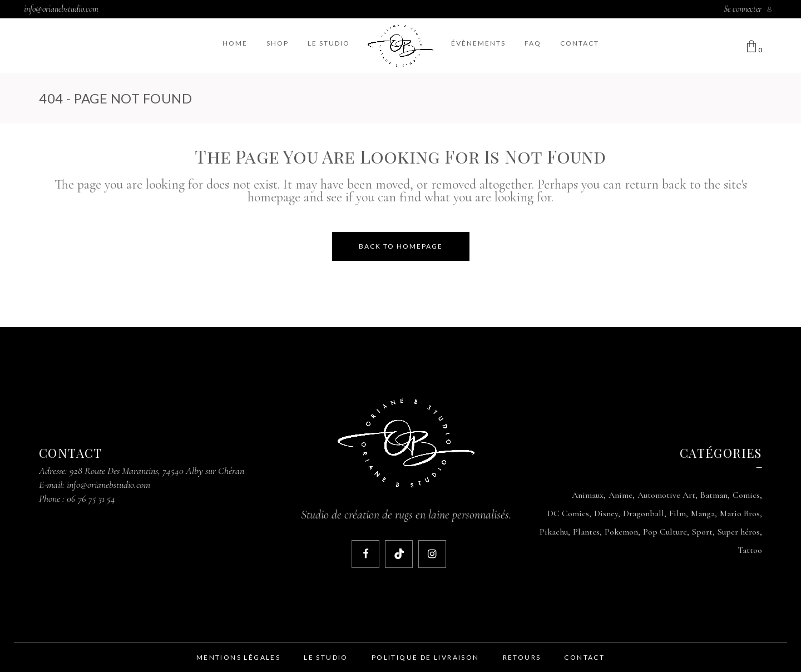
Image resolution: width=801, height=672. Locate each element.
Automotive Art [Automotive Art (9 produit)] (666, 495)
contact (584, 657)
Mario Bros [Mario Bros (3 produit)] (740, 513)
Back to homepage (401, 246)
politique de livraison (426, 657)
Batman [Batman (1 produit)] (714, 495)
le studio (326, 657)
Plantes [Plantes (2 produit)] (586, 532)
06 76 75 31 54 (91, 498)
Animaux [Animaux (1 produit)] (588, 495)
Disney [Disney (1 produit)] (606, 513)
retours (522, 657)
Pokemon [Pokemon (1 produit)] (621, 532)
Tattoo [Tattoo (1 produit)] (750, 550)
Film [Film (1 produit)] (678, 513)
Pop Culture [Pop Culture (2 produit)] (665, 532)
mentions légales (238, 657)
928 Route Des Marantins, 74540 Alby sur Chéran (157, 471)
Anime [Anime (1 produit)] (620, 495)
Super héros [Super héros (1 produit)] (739, 532)
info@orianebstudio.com (61, 9)
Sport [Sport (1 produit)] (702, 532)
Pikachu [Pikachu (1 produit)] (554, 532)
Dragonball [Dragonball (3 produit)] (644, 513)
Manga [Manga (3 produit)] (703, 513)
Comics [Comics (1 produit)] (746, 495)
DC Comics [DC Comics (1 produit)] (568, 513)
